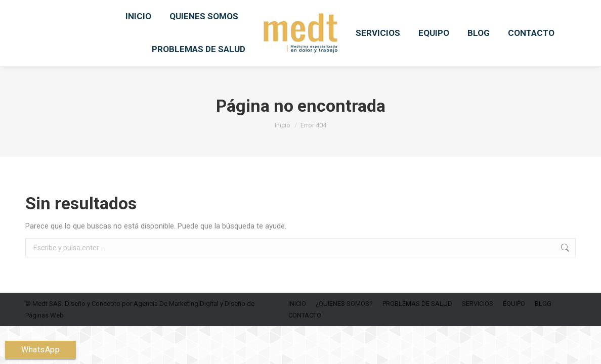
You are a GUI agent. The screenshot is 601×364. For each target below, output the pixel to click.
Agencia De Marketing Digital (176, 330)
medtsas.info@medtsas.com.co (228, 13)
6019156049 (141, 13)
